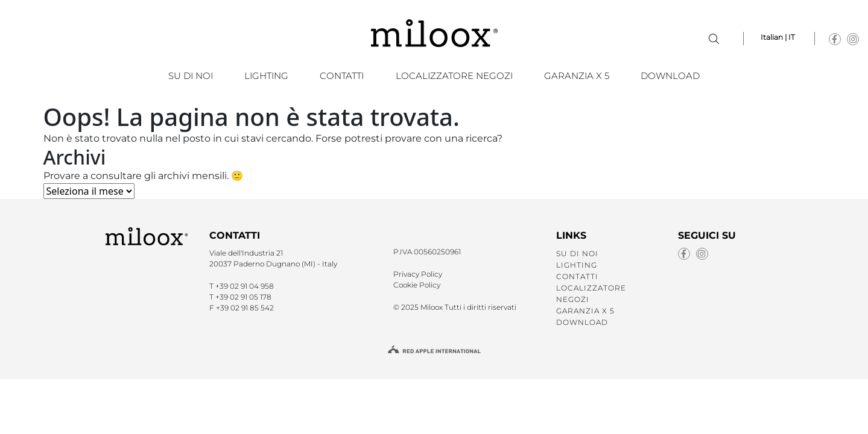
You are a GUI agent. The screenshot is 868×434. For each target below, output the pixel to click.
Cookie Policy (417, 285)
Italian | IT (778, 37)
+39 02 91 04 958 (245, 286)
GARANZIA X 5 (577, 76)
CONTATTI (342, 76)
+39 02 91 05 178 (243, 297)
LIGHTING (266, 76)
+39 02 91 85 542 (245, 308)
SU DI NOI (191, 76)
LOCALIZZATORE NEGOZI (454, 76)
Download (670, 76)
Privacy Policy (418, 274)
